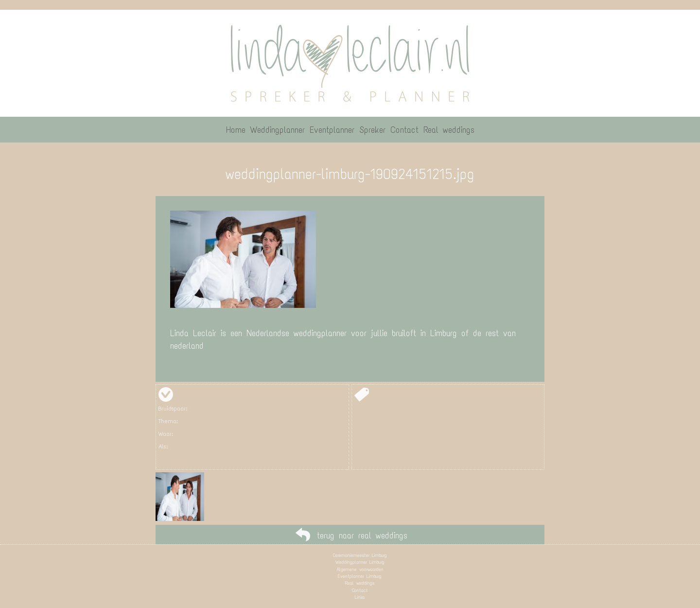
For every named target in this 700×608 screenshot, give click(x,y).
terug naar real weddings (362, 536)
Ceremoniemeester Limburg (360, 555)
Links (360, 597)
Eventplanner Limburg (360, 576)
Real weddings (360, 583)
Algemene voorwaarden (360, 569)
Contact (360, 590)
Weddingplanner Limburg (360, 562)
